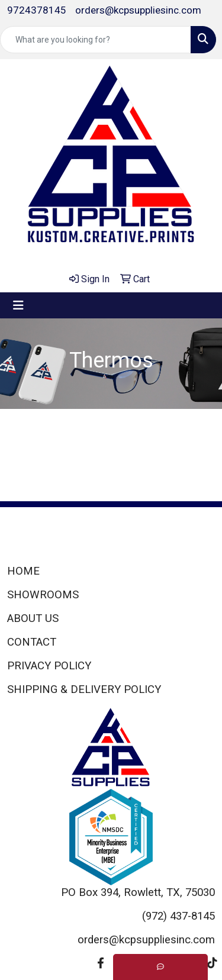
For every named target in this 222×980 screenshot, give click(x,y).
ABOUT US (33, 618)
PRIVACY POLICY (49, 666)
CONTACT (32, 642)
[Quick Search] (96, 40)
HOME (23, 571)
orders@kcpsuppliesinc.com (138, 10)
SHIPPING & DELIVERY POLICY (84, 689)
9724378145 (37, 10)
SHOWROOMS (43, 595)
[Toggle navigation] (18, 305)
